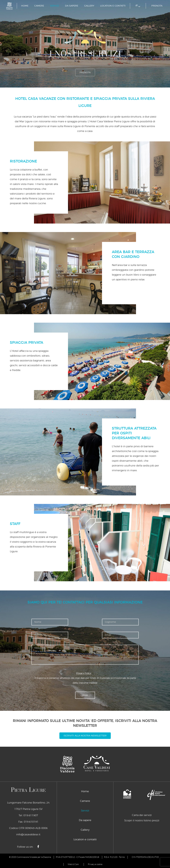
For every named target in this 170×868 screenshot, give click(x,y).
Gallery (89, 6)
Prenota (157, 6)
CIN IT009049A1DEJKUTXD (145, 857)
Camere (39, 6)
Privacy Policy (84, 673)
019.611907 (31, 816)
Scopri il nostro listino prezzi (142, 821)
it (138, 6)
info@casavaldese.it (28, 835)
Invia (85, 695)
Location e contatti (113, 6)
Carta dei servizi (142, 815)
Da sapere (72, 6)
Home (25, 6)
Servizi (55, 6)
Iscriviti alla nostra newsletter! (85, 736)
